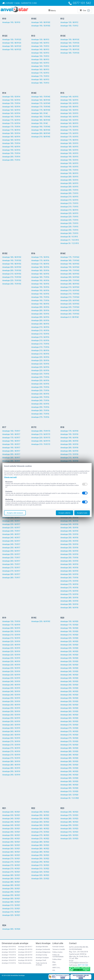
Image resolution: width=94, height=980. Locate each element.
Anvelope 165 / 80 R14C (41, 100)
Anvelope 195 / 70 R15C (12, 260)
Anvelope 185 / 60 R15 (69, 147)
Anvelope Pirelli (41, 960)
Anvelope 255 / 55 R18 (69, 548)
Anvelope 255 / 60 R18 (69, 551)
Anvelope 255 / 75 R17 (11, 558)
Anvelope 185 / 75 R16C (70, 260)
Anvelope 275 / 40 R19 (11, 748)
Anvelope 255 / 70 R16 (40, 407)
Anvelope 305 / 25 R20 (69, 778)
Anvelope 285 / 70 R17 (11, 578)
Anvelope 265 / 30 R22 (40, 822)
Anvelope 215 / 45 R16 (40, 330)
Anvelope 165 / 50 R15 (69, 110)
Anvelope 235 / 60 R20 (69, 665)
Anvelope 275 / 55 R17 (11, 568)
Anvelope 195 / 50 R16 (40, 284)
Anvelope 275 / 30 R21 (11, 859)
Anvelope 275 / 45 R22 (40, 839)
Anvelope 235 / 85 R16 (40, 394)
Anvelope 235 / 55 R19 (11, 671)
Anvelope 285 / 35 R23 (69, 819)
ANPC (54, 965)
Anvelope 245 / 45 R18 (69, 524)
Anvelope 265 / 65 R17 (11, 561)
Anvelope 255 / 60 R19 (11, 718)
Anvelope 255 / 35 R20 (69, 688)
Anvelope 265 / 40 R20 (69, 715)
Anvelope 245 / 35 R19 (11, 681)
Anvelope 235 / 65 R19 (11, 678)
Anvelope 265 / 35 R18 (69, 561)
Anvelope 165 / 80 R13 (40, 70)
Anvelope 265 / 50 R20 (69, 721)
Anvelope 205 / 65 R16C (70, 277)
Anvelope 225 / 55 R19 (11, 655)
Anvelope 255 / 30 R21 (11, 829)
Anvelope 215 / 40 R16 (40, 327)
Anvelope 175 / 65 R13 (40, 73)
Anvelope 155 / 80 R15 (69, 107)
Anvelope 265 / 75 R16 (40, 414)
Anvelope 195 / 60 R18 (69, 438)
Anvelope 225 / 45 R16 (40, 357)
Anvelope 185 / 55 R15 (69, 143)
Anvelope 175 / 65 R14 (11, 123)
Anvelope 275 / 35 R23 (69, 815)
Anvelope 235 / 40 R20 (69, 651)
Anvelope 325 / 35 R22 (40, 872)
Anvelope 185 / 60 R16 (40, 274)
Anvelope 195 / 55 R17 (11, 448)
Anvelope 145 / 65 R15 (69, 97)
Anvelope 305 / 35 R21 (11, 902)
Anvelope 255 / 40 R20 (69, 691)
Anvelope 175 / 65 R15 (69, 137)
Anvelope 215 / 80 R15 (69, 210)
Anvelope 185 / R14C (40, 113)
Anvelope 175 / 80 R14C (41, 110)
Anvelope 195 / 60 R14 (11, 147)
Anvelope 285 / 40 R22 (40, 849)
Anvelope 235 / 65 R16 (40, 384)
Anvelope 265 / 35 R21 (11, 849)
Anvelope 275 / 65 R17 (11, 571)
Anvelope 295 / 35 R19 (11, 775)
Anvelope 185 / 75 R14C (41, 117)
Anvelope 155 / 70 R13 (40, 56)
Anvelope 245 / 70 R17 (11, 544)
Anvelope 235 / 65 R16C (70, 310)
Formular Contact (58, 947)
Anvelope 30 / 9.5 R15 (69, 237)
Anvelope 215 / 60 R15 (69, 197)
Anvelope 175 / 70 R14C (41, 107)
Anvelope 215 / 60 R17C (41, 434)
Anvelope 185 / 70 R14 (11, 143)
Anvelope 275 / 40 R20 (69, 731)
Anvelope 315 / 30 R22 (40, 865)
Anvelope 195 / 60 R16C (70, 264)
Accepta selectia (64, 513)
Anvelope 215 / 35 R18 (69, 454)
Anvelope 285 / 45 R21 (11, 885)
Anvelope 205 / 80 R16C (70, 284)
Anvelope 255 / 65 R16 (40, 404)
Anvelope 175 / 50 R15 (69, 127)
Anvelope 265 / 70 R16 (40, 410)
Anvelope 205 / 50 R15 (69, 177)
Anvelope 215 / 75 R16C (70, 297)
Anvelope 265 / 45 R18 (69, 568)
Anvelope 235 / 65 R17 (11, 528)
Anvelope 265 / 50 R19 (11, 735)
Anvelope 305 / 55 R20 (69, 788)
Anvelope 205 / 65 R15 (69, 187)
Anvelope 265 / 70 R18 (69, 578)
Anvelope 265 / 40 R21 (11, 852)
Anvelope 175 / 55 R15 (69, 130)
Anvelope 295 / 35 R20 (69, 768)
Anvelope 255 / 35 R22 (40, 812)
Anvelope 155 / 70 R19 (11, 621)
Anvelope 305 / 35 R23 (69, 829)
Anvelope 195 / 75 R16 (40, 300)
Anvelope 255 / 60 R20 (69, 705)
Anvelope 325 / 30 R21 (11, 915)
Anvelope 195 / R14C (40, 123)
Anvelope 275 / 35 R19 (11, 745)
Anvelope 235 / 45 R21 (11, 812)
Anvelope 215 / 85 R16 (40, 354)
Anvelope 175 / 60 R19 (11, 625)
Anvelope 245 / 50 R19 (11, 691)
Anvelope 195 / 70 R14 (11, 153)
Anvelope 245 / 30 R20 (69, 668)
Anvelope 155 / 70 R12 (69, 26)
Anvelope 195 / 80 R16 (40, 304)
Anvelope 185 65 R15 (9, 952)
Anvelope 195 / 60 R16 (40, 290)
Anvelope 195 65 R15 (9, 949)
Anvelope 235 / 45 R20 (69, 655)
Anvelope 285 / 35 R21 (11, 879)
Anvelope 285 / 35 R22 (40, 845)
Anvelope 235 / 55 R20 (69, 661)
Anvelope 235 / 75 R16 (40, 390)
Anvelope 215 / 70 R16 (40, 344)
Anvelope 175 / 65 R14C (41, 103)
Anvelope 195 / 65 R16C (70, 267)
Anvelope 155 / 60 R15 (69, 100)
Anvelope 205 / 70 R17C (41, 431)
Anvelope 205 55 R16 (9, 947)
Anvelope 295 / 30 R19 (11, 771)
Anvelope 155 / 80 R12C (12, 43)
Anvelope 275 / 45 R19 (11, 751)
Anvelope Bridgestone (43, 952)
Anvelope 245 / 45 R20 (69, 678)
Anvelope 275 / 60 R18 (69, 591)
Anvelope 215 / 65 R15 (69, 200)
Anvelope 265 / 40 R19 (11, 731)
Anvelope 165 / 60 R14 (11, 110)
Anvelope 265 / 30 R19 (11, 725)
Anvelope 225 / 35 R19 (11, 641)
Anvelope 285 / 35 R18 (69, 601)
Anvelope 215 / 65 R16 (40, 340)
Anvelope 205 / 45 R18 (69, 444)
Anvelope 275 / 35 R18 (69, 581)
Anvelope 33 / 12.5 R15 (70, 243)
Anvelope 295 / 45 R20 (69, 775)
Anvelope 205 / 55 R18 (69, 448)
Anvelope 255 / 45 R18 (69, 541)
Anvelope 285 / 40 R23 (69, 822)
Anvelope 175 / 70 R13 (40, 76)
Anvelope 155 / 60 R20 (69, 621)
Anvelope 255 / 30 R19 (11, 698)
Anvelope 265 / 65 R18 (69, 574)
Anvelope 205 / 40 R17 (11, 451)
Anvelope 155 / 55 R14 (11, 97)
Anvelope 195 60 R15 (9, 960)
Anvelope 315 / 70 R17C (41, 444)
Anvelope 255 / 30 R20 (69, 685)
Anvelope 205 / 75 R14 (11, 160)
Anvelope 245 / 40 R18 (69, 521)
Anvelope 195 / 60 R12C (12, 50)
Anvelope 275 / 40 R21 (11, 865)
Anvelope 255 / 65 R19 (11, 721)
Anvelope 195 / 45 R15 (69, 153)
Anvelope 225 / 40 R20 (69, 641)
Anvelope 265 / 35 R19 (11, 728)
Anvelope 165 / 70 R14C (41, 97)
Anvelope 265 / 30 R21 (11, 845)
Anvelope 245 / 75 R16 (40, 400)
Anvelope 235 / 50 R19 (11, 668)
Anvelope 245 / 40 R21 (11, 822)
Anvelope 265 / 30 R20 (69, 708)
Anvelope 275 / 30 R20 (69, 725)
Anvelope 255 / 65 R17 (11, 554)
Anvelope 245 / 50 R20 (69, 681)
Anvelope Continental (43, 949)
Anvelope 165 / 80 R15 (69, 123)
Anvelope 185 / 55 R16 (40, 270)
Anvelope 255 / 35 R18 (69, 534)
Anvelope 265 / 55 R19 (11, 738)
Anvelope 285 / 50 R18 (69, 604)
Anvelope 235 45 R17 (25, 947)
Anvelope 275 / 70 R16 (40, 417)
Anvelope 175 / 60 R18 (69, 431)
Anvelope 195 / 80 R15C (12, 264)
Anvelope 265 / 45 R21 (11, 855)
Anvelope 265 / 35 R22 (40, 825)
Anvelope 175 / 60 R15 (69, 133)
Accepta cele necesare (15, 513)
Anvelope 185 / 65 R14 (11, 140)
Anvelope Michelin (42, 947)
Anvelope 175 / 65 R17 (11, 438)
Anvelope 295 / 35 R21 (11, 892)
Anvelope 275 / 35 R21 (11, 862)
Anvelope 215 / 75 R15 (69, 207)
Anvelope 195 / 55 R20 (69, 631)
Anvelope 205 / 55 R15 (69, 180)
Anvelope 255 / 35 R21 (11, 832)
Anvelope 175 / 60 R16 (40, 260)
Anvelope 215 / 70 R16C (70, 294)
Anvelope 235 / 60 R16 (40, 380)
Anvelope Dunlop (41, 955)
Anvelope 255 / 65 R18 (69, 554)
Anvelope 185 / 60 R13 (40, 80)
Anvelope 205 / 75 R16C (70, 280)
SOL (54, 970)
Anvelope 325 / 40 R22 (40, 875)
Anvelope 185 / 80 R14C (41, 120)
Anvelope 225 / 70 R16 (40, 374)
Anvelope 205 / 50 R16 (40, 310)
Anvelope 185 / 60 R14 (11, 137)
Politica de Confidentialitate (58, 956)
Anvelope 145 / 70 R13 (40, 46)
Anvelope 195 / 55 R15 (69, 160)
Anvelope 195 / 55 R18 (69, 434)
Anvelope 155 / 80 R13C (70, 40)
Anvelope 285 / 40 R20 (69, 755)
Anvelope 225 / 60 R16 (40, 367)
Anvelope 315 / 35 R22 (40, 869)
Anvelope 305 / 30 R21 (11, 899)
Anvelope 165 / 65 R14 (11, 113)
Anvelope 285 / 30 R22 (40, 842)
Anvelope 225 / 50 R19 (11, 651)
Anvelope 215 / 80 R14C (41, 137)
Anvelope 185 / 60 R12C (12, 46)
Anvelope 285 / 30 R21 (11, 875)
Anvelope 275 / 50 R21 (11, 872)
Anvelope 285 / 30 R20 (69, 748)
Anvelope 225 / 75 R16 (40, 377)
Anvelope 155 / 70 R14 (11, 103)
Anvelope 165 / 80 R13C (70, 46)
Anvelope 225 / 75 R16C (70, 307)
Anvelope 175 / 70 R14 (11, 127)
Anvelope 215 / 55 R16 (40, 334)
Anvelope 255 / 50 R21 (11, 842)
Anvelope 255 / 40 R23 (69, 812)
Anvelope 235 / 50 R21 (11, 815)
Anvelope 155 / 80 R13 (40, 60)
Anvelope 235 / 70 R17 (11, 531)
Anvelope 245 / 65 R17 (11, 541)
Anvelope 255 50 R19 (25, 960)
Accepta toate (82, 513)
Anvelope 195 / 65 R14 (11, 150)
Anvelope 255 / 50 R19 (11, 711)
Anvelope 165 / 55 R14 (11, 107)
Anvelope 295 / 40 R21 (11, 895)
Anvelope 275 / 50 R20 (69, 738)
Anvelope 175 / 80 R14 (11, 130)
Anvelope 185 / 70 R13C (70, 53)
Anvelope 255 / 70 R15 (69, 230)
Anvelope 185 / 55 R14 (11, 133)
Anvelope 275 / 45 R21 (11, 869)
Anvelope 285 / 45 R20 (69, 758)
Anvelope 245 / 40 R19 (11, 685)
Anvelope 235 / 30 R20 (69, 645)
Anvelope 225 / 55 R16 (40, 364)
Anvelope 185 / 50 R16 (40, 267)
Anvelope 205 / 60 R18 (69, 451)
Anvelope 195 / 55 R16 (40, 287)
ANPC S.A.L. (56, 968)
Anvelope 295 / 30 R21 (11, 889)
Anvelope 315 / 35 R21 (11, 909)
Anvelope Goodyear (42, 958)
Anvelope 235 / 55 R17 (11, 521)
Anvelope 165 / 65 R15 (69, 120)
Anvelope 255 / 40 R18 (69, 538)
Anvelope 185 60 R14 (9, 958)
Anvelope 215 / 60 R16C (70, 287)
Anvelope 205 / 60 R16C (70, 274)
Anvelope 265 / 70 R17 (11, 564)
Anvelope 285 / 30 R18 (69, 598)
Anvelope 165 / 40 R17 (11, 434)
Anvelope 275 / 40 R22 (40, 835)
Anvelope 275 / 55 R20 (69, 741)
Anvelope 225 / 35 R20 (69, 638)
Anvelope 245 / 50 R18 (69, 528)
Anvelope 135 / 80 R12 (69, 22)
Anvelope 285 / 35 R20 (69, 751)
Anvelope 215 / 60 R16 (40, 337)
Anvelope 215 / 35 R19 (11, 635)
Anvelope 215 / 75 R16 (40, 347)
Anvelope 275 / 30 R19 (11, 741)
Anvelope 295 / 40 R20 (69, 771)
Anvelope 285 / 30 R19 (11, 761)
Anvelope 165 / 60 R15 (69, 117)
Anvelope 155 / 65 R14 (11, 100)
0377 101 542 (83, 965)
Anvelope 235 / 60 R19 (11, 675)
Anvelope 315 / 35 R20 (69, 791)
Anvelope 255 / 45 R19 (11, 708)
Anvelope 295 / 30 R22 (40, 855)
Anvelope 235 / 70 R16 (40, 387)
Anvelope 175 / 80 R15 (69, 140)
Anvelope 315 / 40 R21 (11, 912)
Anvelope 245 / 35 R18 (69, 518)
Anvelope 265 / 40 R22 (40, 829)
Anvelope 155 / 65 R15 (69, 103)
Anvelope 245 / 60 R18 (69, 531)
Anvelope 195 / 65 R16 (40, 294)
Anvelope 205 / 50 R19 (11, 628)
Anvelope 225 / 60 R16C (70, 300)
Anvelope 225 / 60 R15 (69, 213)
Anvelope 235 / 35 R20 (69, 648)
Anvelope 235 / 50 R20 (69, 658)
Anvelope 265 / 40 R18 (69, 564)
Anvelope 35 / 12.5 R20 (70, 798)
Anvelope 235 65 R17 (25, 952)
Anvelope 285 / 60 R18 (69, 608)
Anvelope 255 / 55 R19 (11, 715)
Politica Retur (57, 959)
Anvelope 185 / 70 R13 (40, 83)
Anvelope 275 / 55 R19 (11, 758)
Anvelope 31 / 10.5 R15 (70, 240)
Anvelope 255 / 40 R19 (11, 705)
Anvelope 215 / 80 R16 (40, 350)
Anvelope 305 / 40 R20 (69, 785)
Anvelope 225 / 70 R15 (69, 217)
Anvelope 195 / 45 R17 (11, 444)
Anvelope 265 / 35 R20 (69, 711)
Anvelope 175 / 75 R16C (70, 257)
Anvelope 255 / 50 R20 (69, 698)
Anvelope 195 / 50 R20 (69, 628)
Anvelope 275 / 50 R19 (11, 755)
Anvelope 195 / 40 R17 (11, 441)
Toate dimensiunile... (25, 963)
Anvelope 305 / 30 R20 (69, 781)
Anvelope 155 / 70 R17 (11, 431)
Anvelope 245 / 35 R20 (69, 671)
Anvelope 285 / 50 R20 (69, 761)
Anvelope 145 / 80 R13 (40, 50)
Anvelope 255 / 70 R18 (69, 558)
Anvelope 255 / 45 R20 (69, 695)
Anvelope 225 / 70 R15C (12, 280)
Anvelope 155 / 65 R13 (40, 53)
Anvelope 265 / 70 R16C (70, 314)
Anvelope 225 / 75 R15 (69, 220)
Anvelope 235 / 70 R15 (69, 223)
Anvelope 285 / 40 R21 (11, 882)
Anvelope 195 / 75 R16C (70, 270)
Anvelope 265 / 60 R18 (69, 571)
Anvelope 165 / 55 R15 (69, 113)
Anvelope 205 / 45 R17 (11, 454)
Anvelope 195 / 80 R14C (41, 130)
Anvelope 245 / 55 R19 (11, 695)
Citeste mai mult (10, 477)
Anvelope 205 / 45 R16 (40, 307)
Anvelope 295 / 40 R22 (40, 862)
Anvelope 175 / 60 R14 (11, 120)
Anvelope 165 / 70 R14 (11, 117)
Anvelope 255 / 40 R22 (40, 815)
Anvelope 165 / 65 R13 (40, 63)
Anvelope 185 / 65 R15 (69, 150)
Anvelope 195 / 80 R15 (69, 173)
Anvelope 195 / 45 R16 (40, 280)
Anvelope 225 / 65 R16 (40, 370)
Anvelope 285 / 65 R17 (11, 574)
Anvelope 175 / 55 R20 (69, 625)
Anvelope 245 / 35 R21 (11, 819)
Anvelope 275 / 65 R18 (69, 594)
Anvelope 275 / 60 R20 (69, 745)
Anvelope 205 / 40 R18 (69, 441)
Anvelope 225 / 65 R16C (70, 304)
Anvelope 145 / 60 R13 (40, 43)
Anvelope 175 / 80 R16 (40, 264)
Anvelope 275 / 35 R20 (69, 728)
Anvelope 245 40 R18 (25, 955)
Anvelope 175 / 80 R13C (70, 50)
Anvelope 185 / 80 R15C (12, 257)
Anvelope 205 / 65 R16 (40, 320)
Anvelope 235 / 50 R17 (11, 518)
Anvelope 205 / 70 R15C (12, 270)
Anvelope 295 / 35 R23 (69, 825)
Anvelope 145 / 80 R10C (41, 22)
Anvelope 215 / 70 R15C (12, 277)
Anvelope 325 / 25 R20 (69, 795)
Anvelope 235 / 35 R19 (11, 658)
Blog (54, 962)
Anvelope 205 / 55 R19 (11, 631)
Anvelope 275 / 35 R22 (40, 832)
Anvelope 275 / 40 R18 (69, 584)
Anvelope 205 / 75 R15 (69, 193)
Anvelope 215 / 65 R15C (12, 274)
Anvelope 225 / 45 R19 (11, 648)
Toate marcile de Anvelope (41, 964)
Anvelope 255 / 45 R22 (40, 819)
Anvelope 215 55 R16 (9, 963)
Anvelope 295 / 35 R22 (40, 859)
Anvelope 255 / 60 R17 (11, 551)
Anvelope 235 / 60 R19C (41, 621)
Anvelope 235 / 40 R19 (11, 661)
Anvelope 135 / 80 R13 (40, 40)
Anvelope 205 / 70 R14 (11, 157)
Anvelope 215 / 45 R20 (69, 635)
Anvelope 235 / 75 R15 (69, 227)
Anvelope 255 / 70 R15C (12, 284)
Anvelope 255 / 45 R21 (11, 839)
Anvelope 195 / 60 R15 (69, 163)
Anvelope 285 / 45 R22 (40, 852)
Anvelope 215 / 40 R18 (69, 458)
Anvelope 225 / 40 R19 (11, 645)
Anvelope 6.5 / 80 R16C (70, 317)
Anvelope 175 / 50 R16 (40, 257)
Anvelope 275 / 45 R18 (69, 588)
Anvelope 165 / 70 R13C (70, 43)
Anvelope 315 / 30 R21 (11, 905)
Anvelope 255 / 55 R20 (69, 701)
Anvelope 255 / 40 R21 (11, 835)
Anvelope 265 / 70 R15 (69, 233)
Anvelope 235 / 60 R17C (41, 441)
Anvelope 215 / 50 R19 (11, 638)
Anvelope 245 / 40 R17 (11, 534)
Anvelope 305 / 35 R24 (11, 929)
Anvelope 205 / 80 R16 (40, 324)
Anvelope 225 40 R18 (25, 949)
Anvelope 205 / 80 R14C (41, 133)
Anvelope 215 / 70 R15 (69, 203)
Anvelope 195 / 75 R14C (41, 127)
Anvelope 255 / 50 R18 (69, 544)
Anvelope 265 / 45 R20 (69, 718)
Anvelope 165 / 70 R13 (40, 66)
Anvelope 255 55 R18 (25, 958)
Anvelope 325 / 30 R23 (69, 835)
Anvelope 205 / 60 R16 (40, 317)
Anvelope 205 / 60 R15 (69, 183)
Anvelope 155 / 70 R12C (12, 40)
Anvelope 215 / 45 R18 (69, 461)
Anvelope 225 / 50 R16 (40, 360)
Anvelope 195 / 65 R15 (69, 167)
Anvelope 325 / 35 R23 (69, 839)
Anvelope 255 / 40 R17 (11, 548)
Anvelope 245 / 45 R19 (11, 688)
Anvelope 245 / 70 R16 (40, 397)
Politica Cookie (57, 952)
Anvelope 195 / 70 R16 (40, 297)
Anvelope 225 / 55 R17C (41, 438)
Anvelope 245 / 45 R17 (11, 538)
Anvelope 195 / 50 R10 (11, 22)
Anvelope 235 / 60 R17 (11, 524)
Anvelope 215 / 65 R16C (70, 290)
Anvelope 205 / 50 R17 (11, 458)
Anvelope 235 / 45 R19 (11, 665)
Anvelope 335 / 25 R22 (40, 879)
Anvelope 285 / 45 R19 (11, 768)
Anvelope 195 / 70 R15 (69, 170)
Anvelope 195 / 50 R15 (69, 157)
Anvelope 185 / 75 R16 (40, 277)
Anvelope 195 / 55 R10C (41, 26)
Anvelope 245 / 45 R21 (11, 825)
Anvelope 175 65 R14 (9, 955)
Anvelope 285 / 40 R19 (11, 765)
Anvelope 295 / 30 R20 (69, 765)
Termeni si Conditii (59, 949)
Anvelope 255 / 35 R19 (11, 701)
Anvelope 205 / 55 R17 (11, 461)
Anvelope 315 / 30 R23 (69, 832)
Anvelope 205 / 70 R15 (69, 190)
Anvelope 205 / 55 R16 (40, 314)
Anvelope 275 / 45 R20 (69, 735)
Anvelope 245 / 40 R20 (69, 675)
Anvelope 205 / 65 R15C (12, 267)
